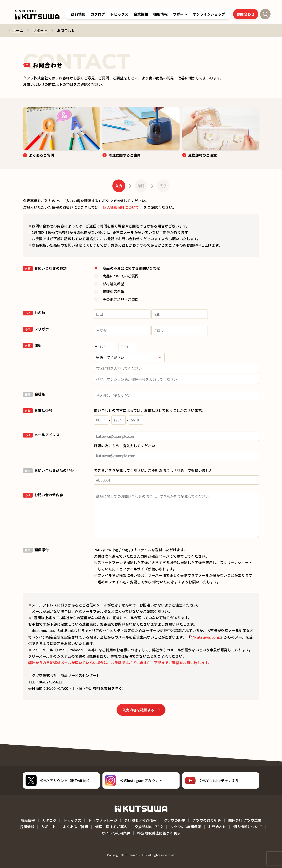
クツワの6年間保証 (186, 827)
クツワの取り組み (207, 820)
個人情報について (248, 827)
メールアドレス (41, 435)
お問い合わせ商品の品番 (48, 470)
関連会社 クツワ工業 (245, 820)
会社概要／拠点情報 (140, 820)
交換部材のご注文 (149, 827)
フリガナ (36, 329)
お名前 (34, 313)
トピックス (119, 14)
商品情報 (78, 14)
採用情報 (27, 827)
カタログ (98, 14)
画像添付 (36, 550)
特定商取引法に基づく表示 (159, 833)
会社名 (34, 394)
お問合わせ (246, 14)
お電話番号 (38, 410)
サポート (40, 30)
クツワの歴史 (174, 820)
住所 (32, 345)
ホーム (18, 30)
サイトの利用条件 (116, 833)
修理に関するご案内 (111, 827)
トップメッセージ (103, 820)
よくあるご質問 (75, 827)
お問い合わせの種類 (45, 268)
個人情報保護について (121, 207)
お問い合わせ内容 (43, 495)
